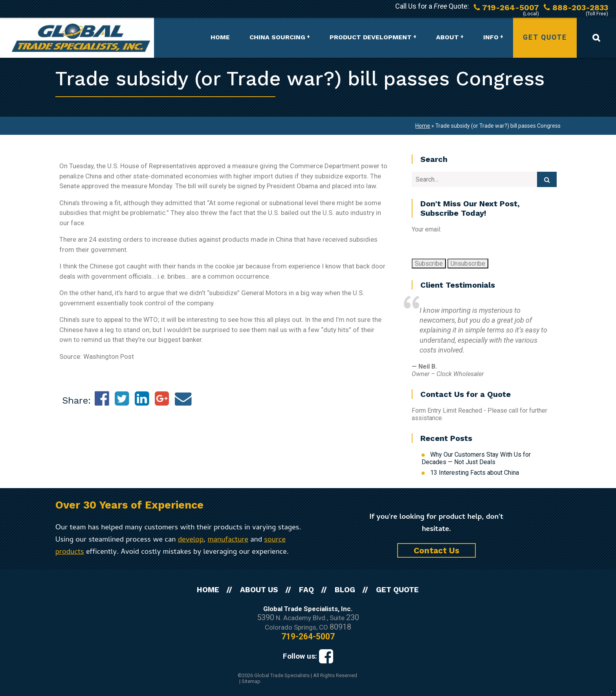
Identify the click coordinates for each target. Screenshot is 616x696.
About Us (259, 590)
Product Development (371, 37)
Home (220, 37)
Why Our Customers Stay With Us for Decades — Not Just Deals (476, 458)
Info (491, 37)
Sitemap (251, 681)
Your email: (426, 229)
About (447, 37)
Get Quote (545, 37)
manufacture (228, 540)
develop (191, 540)
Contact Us (436, 550)
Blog (345, 590)
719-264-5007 (308, 636)
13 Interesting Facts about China (475, 473)
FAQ (306, 590)
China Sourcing (277, 37)
